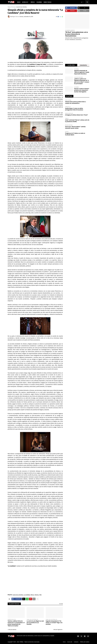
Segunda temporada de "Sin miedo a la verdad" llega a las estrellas (54, 623)
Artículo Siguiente (58, 630)
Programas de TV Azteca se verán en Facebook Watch (75, 134)
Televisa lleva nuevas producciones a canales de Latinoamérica (75, 102)
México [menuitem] (33, 2)
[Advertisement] (35, 25)
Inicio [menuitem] (19, 2)
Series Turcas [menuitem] (47, 2)
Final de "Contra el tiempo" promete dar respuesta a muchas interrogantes (82, 90)
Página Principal (12, 7)
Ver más (61, 604)
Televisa (37, 595)
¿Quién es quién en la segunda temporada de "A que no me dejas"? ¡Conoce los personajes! (82, 81)
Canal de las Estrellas (22, 7)
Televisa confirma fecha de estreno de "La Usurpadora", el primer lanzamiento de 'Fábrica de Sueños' (16, 623)
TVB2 (40, 595)
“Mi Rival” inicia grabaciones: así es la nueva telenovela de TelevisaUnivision (76, 34)
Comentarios (83, 65)
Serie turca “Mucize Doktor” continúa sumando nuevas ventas (75, 127)
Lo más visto (71, 65)
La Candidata (27, 595)
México (32, 595)
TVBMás (21, 642)
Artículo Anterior (12, 630)
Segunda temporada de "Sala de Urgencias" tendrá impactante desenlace (82, 72)
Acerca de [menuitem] (25, 2)
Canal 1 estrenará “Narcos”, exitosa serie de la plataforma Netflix (77, 121)
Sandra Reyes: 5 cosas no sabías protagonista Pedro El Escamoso (74, 109)
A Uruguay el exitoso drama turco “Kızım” (77, 115)
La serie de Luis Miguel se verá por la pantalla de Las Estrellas (35, 623)
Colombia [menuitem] (39, 2)
